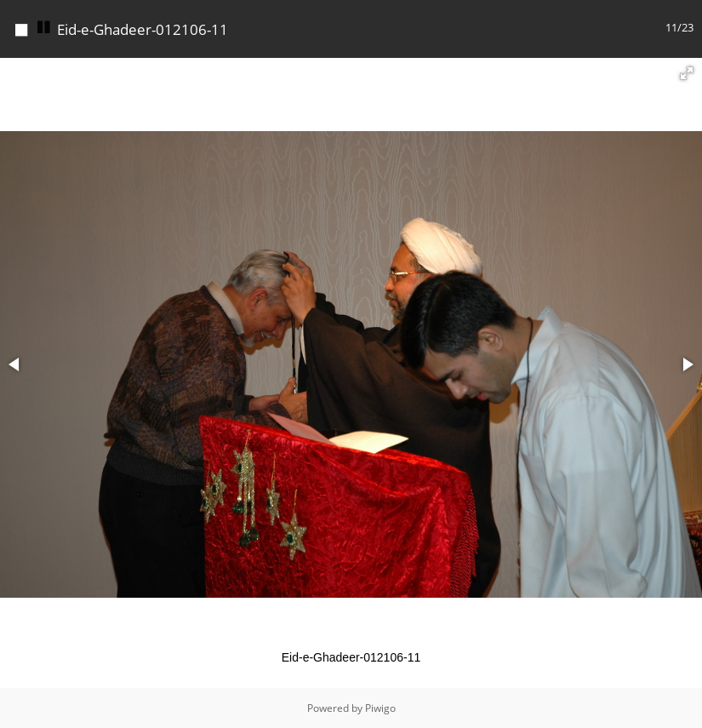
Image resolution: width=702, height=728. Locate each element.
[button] (687, 73)
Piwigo (380, 708)
